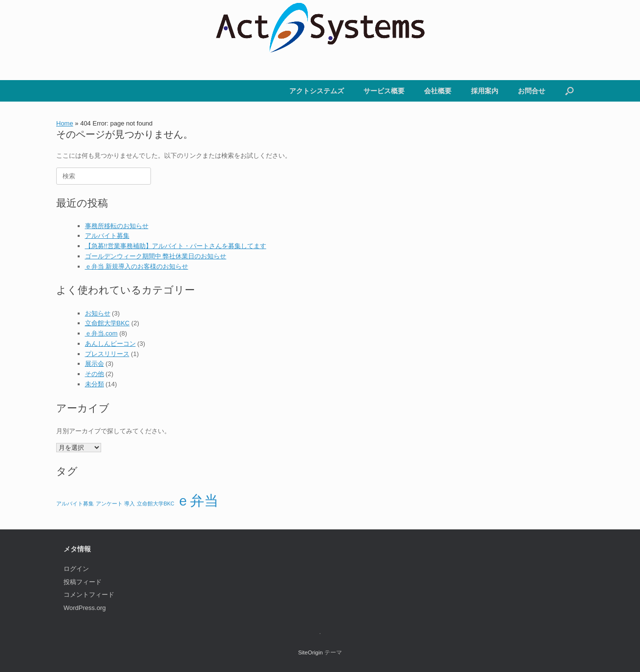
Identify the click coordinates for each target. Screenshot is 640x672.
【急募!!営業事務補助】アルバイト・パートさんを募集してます (176, 246)
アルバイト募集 (107, 236)
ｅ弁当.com (101, 333)
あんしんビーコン (110, 344)
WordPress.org (85, 608)
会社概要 (438, 91)
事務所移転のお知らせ (117, 226)
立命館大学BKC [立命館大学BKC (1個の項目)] (156, 504)
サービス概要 (384, 91)
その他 (95, 374)
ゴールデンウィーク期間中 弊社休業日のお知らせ (156, 256)
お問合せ (532, 91)
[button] (569, 91)
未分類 (95, 384)
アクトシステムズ (317, 91)
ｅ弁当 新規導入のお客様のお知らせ (137, 266)
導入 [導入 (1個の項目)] (129, 504)
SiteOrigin (310, 652)
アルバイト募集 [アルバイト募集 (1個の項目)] (75, 504)
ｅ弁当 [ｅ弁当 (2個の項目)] (197, 500)
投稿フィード (83, 582)
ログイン (76, 569)
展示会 (95, 364)
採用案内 (485, 91)
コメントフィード (89, 595)
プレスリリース (107, 354)
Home (65, 123)
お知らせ (98, 313)
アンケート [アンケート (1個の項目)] (109, 504)
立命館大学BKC (107, 323)
